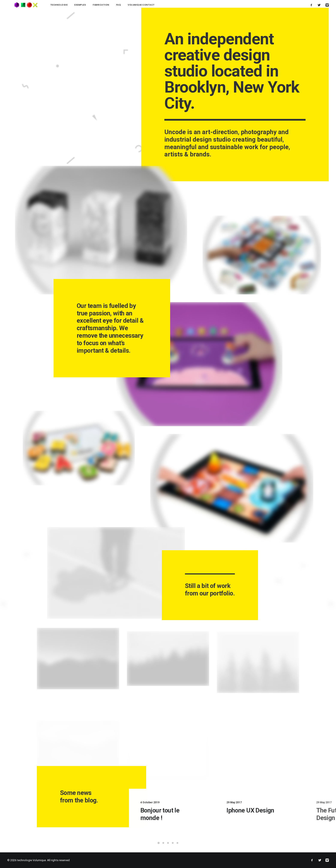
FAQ (105, 5)
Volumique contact (128, 5)
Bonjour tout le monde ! (181, 814)
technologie (45, 5)
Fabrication (88, 5)
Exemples (67, 5)
